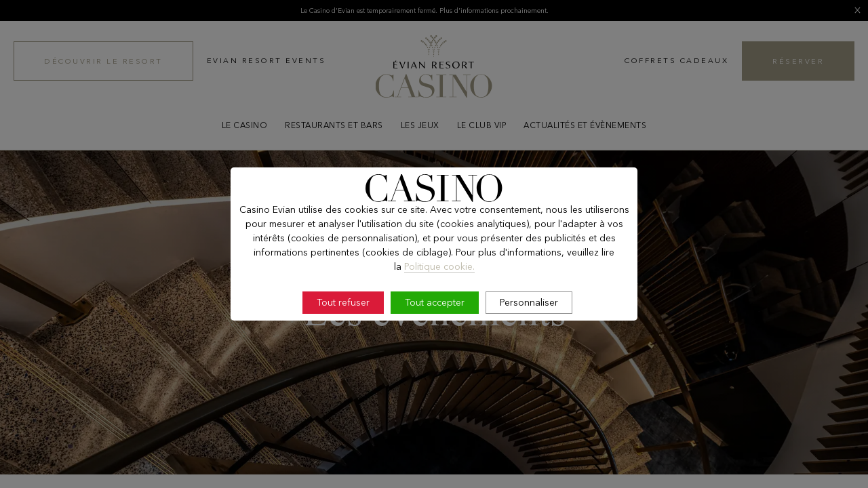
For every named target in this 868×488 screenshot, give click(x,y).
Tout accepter (435, 302)
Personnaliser (529, 302)
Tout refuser (343, 302)
